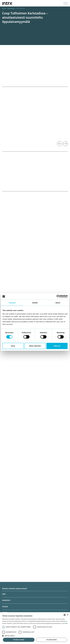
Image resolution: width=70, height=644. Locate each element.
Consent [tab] (12, 303)
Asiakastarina (11, 8)
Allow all (57, 346)
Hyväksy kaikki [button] (19, 640)
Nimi (4, 594)
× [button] (68, 615)
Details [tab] (35, 303)
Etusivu (4, 8)
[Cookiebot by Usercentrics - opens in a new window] (58, 296)
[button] (35, 636)
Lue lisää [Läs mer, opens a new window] (65, 623)
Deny (13, 346)
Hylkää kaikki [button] (52, 640)
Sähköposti (6, 600)
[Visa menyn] (66, 3)
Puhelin (5, 607)
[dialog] (35, 628)
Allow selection (35, 346)
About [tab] (58, 303)
